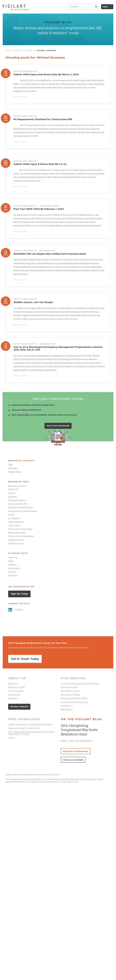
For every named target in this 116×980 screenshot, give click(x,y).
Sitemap (13, 699)
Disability (13, 497)
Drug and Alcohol (17, 500)
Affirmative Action (17, 486)
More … (12, 738)
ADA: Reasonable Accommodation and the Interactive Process (31, 733)
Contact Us (14, 695)
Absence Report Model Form (24, 728)
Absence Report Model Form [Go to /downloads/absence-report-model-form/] (26, 410)
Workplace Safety (70, 695)
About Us (13, 684)
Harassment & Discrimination (23, 511)
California (13, 558)
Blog (18, 50)
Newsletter (67, 710)
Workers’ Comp (16, 544)
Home (8, 50)
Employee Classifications (21, 508)
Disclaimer (55, 774)
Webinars (13, 468)
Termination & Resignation (21, 536)
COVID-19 (13, 490)
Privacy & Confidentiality (20, 529)
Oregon (12, 565)
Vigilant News (15, 472)
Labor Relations (16, 522)
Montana (13, 576)
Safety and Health (17, 533)
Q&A (10, 465)
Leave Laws (14, 526)
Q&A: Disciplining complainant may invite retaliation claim (79, 730)
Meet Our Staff (16, 688)
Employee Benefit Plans (74, 699)
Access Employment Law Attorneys (80, 684)
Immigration (14, 518)
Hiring (11, 515)
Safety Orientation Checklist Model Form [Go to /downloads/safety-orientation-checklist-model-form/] (33, 405)
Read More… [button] (21, 97)
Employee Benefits (18, 504)
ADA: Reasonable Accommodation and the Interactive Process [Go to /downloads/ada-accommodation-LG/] (44, 415)
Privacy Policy (43, 774)
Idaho (11, 561)
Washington (14, 568)
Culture (12, 493)
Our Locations (16, 691)
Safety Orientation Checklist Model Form (30, 725)
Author (28, 50)
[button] (96, 7)
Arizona (12, 572)
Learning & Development (75, 702)
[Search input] (81, 7)
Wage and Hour (16, 540)
